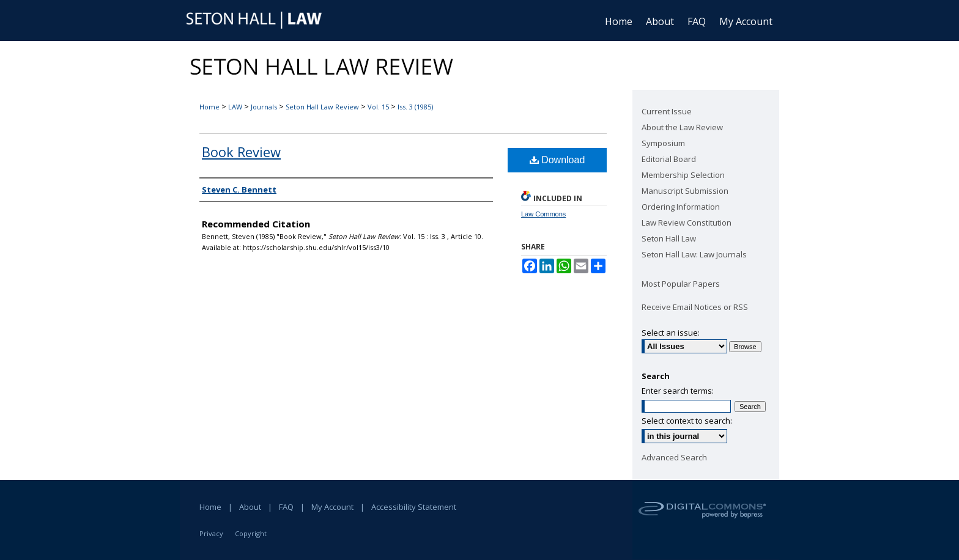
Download (557, 160)
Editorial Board (669, 159)
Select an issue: (671, 333)
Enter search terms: (678, 391)
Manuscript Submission (685, 191)
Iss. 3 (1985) (415, 107)
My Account (332, 507)
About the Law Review (682, 127)
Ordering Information (681, 207)
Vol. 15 (378, 107)
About (250, 507)
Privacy (211, 533)
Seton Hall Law (669, 238)
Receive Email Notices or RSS (695, 307)
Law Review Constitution (687, 223)
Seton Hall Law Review (322, 107)
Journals (264, 107)
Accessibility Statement (414, 507)
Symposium (663, 143)
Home (209, 107)
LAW (235, 107)
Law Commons (543, 214)
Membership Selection (683, 175)
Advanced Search (674, 457)
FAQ (286, 507)
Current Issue (667, 111)
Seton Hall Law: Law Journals (694, 254)
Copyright (251, 533)
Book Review (241, 152)
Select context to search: (687, 421)
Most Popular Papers (681, 284)
